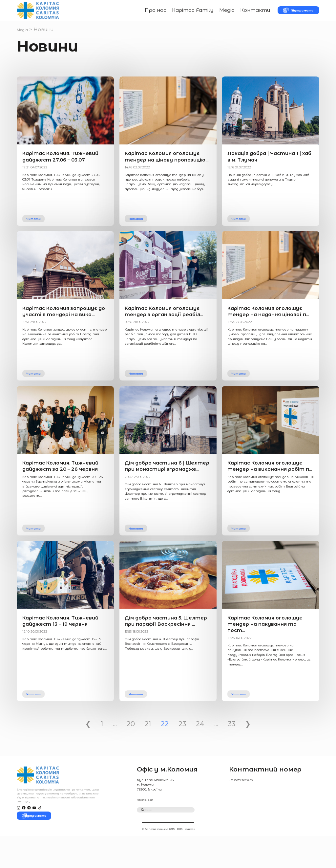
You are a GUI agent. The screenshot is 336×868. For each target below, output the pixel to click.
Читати (38, 229)
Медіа (210, 14)
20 (131, 750)
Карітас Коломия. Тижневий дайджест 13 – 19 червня (63, 649)
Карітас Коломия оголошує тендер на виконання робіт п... (265, 488)
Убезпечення (148, 825)
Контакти (238, 14)
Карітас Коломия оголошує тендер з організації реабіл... (160, 327)
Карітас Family (176, 14)
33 (232, 750)
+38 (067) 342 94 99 (243, 806)
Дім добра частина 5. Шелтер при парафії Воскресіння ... (163, 649)
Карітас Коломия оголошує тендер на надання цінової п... (265, 327)
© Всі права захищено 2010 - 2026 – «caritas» (168, 861)
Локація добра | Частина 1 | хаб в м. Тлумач (262, 166)
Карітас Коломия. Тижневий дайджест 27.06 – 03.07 (60, 166)
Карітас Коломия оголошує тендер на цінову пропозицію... (162, 166)
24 (200, 750)
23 (182, 750)
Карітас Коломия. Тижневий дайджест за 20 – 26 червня (64, 488)
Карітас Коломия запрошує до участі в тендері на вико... (61, 327)
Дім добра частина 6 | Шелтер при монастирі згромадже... (168, 488)
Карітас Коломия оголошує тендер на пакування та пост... (266, 649)
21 (148, 750)
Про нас (139, 14)
